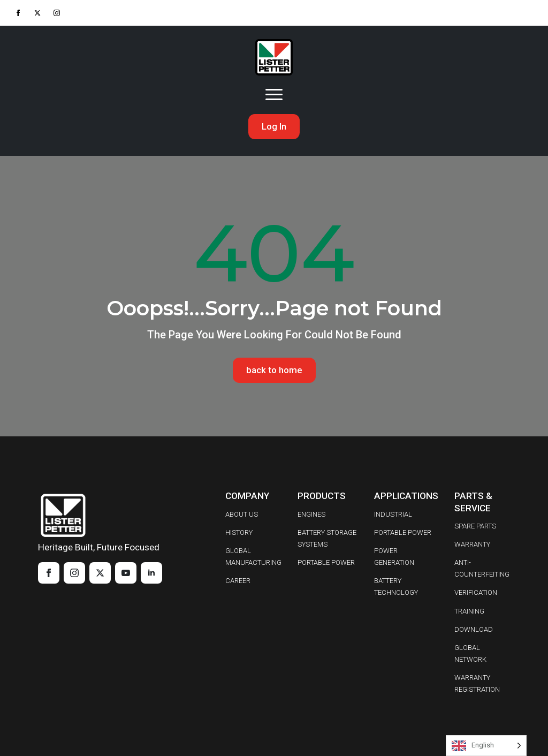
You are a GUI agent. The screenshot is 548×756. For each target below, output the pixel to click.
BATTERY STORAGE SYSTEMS (327, 538)
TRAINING (469, 611)
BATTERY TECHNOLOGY (396, 587)
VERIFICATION (476, 593)
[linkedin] (151, 573)
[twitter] (37, 13)
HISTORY (239, 532)
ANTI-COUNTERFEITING (482, 569)
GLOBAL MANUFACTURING (253, 557)
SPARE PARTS (475, 526)
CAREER (238, 581)
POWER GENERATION (394, 557)
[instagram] (57, 13)
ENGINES (311, 514)
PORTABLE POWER (326, 563)
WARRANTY (472, 544)
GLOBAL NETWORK (470, 654)
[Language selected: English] (486, 746)
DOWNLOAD (474, 629)
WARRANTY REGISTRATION (477, 684)
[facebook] (18, 13)
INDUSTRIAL (393, 514)
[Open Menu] (274, 95)
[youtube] (126, 573)
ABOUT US (242, 514)
